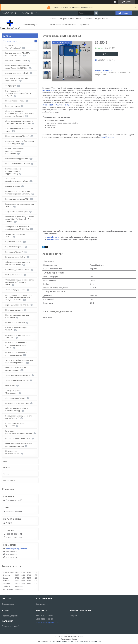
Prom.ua (81, 637)
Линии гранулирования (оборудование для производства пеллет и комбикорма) (20, 113)
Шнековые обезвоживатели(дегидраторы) (19, 432)
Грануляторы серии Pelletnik (17, 73)
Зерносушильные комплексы (17, 305)
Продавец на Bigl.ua (69, 639)
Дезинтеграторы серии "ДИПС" (15, 235)
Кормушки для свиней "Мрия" (18, 270)
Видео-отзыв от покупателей (63, 25)
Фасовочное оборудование (17, 159)
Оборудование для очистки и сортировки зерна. (18, 263)
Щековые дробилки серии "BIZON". (16, 329)
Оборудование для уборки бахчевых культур (17, 409)
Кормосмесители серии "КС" (17, 199)
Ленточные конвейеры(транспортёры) (17, 180)
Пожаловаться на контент (64, 641)
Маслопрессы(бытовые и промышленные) (16, 369)
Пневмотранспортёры (15, 101)
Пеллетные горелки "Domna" (17, 136)
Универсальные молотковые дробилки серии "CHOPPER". (17, 228)
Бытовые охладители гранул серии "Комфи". (17, 79)
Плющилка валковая (14, 275)
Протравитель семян (14, 310)
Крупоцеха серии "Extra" (15, 257)
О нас (79, 19)
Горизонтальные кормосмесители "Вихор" (20, 205)
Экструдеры (11, 86)
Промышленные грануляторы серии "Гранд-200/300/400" (18, 67)
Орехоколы (10, 385)
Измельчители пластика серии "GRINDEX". (18, 336)
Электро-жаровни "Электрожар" (13, 392)
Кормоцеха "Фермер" (14, 247)
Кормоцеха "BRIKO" (13, 242)
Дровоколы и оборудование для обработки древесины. (19, 361)
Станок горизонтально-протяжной (15, 425)
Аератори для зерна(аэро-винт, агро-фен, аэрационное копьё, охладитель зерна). (19, 297)
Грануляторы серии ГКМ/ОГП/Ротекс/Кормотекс (18, 54)
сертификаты (48, 90)
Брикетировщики (13, 106)
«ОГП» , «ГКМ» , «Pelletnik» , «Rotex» (57, 105)
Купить (108, 54)
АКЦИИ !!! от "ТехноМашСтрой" (13, 47)
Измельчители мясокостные (17, 403)
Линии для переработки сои (17, 380)
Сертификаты (9, 480)
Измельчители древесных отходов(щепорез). (16, 354)
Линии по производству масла (18, 375)
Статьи (6, 474)
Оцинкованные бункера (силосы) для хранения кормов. (19, 445)
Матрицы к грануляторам (16, 60)
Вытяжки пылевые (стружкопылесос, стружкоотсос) (13, 171)
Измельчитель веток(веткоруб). (13, 452)
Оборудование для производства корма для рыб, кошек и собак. (20, 282)
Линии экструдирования (15, 290)
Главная (53, 19)
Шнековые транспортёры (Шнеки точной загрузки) (20, 142)
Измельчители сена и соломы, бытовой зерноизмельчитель (18, 193)
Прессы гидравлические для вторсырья (17, 316)
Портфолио (84, 25)
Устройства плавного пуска (17, 212)
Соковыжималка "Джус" (15, 398)
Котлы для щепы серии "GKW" (18, 438)
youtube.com (53, 237)
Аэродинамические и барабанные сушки (19, 130)
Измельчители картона (15, 323)
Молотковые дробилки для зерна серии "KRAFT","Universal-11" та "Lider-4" (20, 219)
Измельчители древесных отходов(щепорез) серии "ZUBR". (16, 345)
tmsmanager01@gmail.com (17, 549)
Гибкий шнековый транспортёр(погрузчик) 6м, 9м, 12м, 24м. (19, 93)
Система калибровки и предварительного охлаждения (15, 151)
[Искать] (96, 13)
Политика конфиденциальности (88, 641)
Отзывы (7, 468)
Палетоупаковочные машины (18, 164)
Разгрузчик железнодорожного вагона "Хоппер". (19, 417)
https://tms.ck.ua (80, 180)
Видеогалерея (102, 19)
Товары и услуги (66, 19)
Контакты (88, 19)
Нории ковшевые (13, 186)
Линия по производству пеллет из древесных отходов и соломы (19, 122)
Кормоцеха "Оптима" (14, 252)
